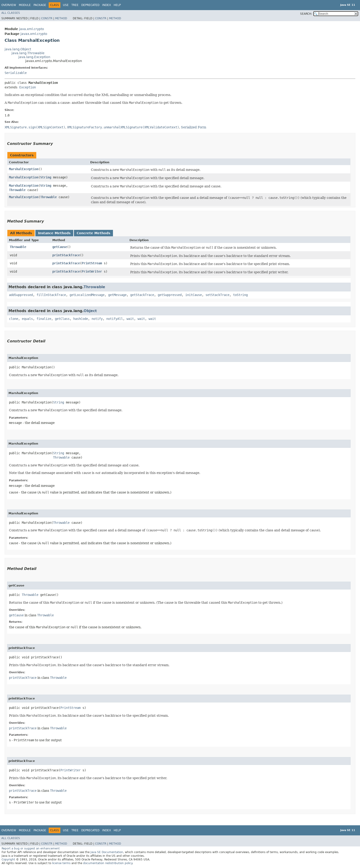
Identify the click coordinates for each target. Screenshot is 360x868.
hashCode (81, 319)
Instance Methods (54, 233)
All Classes (11, 13)
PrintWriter (92, 271)
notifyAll (115, 319)
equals (27, 319)
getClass (62, 319)
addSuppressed (21, 295)
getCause (60, 247)
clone (14, 319)
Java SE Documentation (107, 852)
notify (97, 319)
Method (61, 18)
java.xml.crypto (32, 29)
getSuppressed (170, 295)
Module (25, 5)
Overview (9, 5)
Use (66, 5)
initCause (194, 295)
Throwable (17, 190)
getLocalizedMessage (87, 295)
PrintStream (92, 263)
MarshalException (24, 169)
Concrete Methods (93, 233)
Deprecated (90, 5)
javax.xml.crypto (34, 34)
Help (117, 5)
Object (90, 311)
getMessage (117, 295)
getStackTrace (142, 295)
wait (130, 319)
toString (240, 295)
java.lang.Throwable (28, 53)
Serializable (16, 73)
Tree (75, 5)
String (46, 177)
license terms (61, 863)
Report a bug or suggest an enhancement (31, 848)
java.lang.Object (18, 49)
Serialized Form (194, 127)
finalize (44, 319)
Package (40, 5)
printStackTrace (66, 255)
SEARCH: (306, 14)
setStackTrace (217, 295)
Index (107, 5)
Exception (28, 87)
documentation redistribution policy (108, 863)
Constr (47, 18)
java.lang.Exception (34, 57)
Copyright (8, 860)
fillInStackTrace (51, 295)
